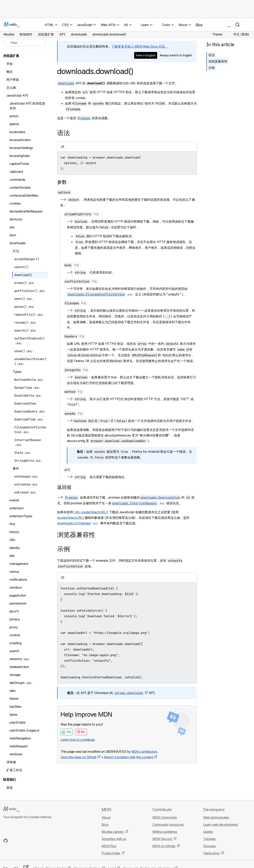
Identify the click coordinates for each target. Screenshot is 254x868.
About (106, 817)
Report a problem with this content (129, 757)
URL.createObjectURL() (91, 512)
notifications (18, 580)
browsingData (20, 156)
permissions (18, 603)
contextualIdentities (24, 195)
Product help (111, 853)
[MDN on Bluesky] (13, 841)
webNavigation (20, 738)
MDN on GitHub (164, 846)
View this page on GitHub (79, 757)
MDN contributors (144, 752)
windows (16, 754)
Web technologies (216, 817)
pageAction (18, 595)
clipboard (16, 172)
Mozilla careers (113, 832)
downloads (18, 243)
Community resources (168, 825)
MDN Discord (163, 839)
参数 (62, 182)
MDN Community (165, 817)
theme (14, 699)
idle (12, 556)
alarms (14, 124)
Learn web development (221, 825)
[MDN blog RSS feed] (34, 841)
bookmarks (17, 132)
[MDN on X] (20, 841)
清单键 (11, 762)
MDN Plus (109, 846)
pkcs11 (14, 611)
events (14, 500)
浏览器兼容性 (218, 61)
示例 (212, 68)
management (19, 564)
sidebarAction (19, 667)
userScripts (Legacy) (25, 730)
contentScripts (20, 187)
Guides (208, 832)
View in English (146, 55)
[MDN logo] (11, 809)
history (14, 532)
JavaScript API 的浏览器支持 (27, 106)
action (14, 116)
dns (12, 227)
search (14, 651)
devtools (16, 219)
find (12, 524)
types (13, 714)
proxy (14, 627)
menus (14, 572)
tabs (13, 691)
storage (15, 675)
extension (17, 508)
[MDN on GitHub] (6, 841)
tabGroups (17, 683)
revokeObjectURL (70, 518)
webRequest (19, 746)
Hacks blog (212, 853)
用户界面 (13, 80)
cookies (15, 203)
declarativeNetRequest (26, 211)
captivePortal (19, 164)
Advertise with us (114, 839)
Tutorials (209, 839)
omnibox (16, 587)
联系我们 (10, 780)
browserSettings (21, 148)
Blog (199, 25)
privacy (15, 619)
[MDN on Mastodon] (27, 841)
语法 (212, 55)
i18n (12, 540)
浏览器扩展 (11, 56)
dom (13, 235)
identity (15, 548)
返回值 (64, 487)
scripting (15, 643)
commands (17, 180)
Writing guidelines (165, 832)
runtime (15, 635)
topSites (15, 707)
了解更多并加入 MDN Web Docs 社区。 (140, 46)
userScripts (18, 722)
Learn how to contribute (78, 740)
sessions (16, 659)
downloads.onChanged (74, 523)
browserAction (20, 140)
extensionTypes (21, 516)
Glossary (210, 846)
